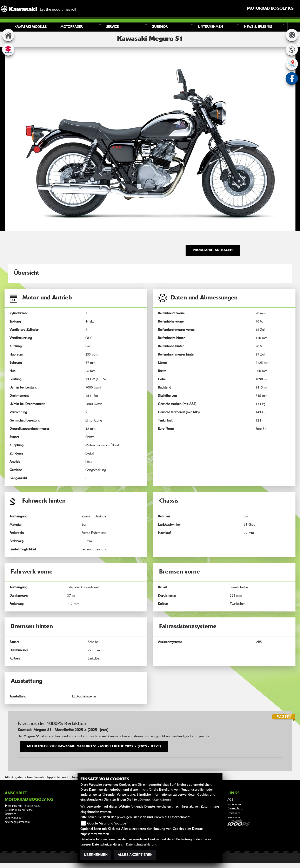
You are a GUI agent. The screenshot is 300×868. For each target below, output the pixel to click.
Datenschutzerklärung (155, 800)
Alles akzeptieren (135, 855)
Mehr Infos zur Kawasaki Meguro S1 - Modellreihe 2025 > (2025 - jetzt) (94, 747)
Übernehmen (96, 855)
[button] (82, 27)
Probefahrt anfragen (213, 250)
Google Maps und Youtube (107, 824)
